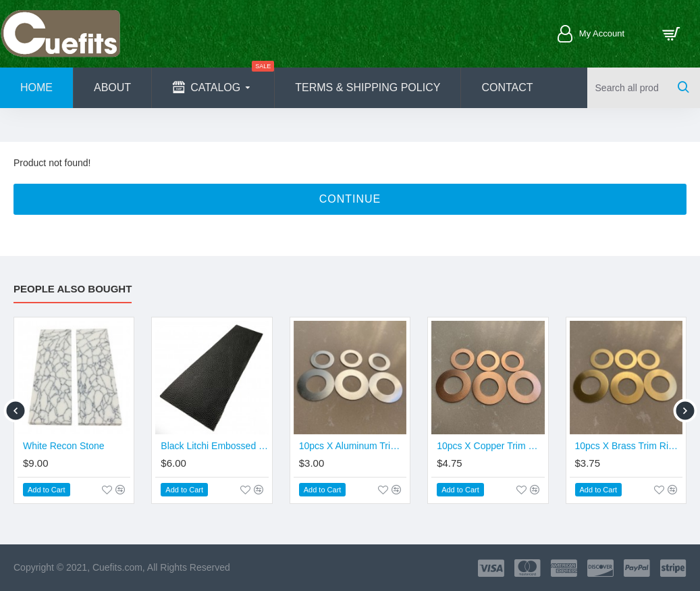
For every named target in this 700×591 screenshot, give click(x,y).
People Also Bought (73, 289)
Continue (350, 199)
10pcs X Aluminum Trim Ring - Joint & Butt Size (353, 446)
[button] (15, 410)
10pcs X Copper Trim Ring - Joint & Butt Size (490, 446)
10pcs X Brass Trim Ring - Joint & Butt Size (629, 446)
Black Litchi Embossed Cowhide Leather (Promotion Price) (214, 446)
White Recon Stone (64, 446)
